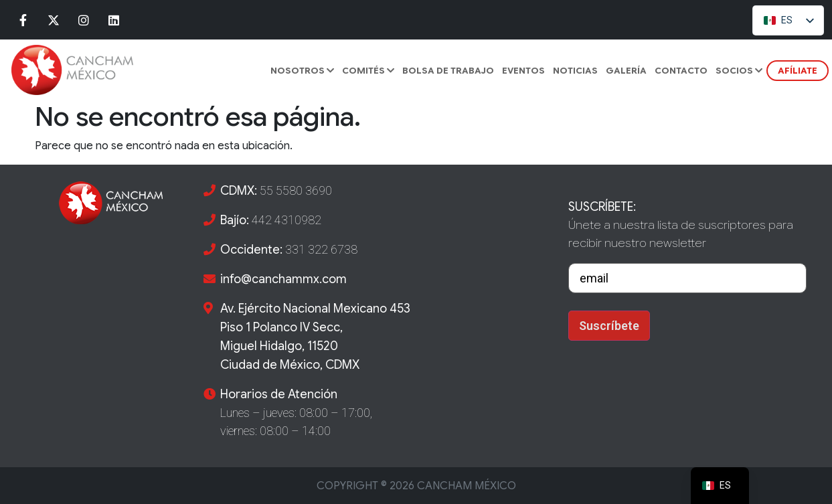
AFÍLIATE (798, 71)
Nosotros (302, 71)
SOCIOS (739, 71)
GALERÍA (626, 71)
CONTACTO (681, 71)
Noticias (575, 71)
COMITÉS (368, 71)
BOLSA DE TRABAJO (448, 71)
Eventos (523, 71)
